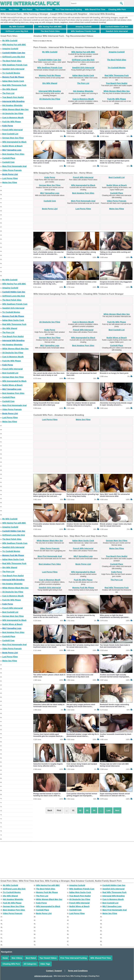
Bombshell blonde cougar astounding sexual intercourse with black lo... (114, 706)
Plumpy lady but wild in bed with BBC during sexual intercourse (114, 765)
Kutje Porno (8, 126)
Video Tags (45, 964)
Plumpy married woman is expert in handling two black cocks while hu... (47, 795)
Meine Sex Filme (10, 182)
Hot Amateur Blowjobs (12, 105)
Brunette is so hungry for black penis (114, 373)
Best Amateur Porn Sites (13, 154)
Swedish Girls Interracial (117, 31)
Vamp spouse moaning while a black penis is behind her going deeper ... (114, 132)
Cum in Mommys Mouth (13, 118)
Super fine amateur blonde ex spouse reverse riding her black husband (81, 404)
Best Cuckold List (10, 134)
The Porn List (8, 93)
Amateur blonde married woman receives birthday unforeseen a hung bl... (82, 525)
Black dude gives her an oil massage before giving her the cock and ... (47, 495)
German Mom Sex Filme (13, 138)
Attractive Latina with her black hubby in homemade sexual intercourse (49, 706)
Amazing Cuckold (83, 27)
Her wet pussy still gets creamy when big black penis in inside (49, 162)
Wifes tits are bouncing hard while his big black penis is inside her (49, 132)
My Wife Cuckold (17, 27)
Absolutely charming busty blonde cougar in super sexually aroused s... (116, 404)
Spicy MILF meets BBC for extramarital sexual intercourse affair (115, 495)
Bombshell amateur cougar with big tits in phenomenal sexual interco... (83, 735)
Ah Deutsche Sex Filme (13, 113)
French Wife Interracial (12, 130)
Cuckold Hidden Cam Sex (117, 27)
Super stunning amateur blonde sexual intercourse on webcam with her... (115, 795)
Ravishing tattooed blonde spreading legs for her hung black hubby (83, 495)
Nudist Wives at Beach (12, 146)
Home (3, 9)
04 (94, 810)
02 (80, 810)
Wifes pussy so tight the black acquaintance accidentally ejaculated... (115, 616)
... (101, 810)
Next (117, 810)
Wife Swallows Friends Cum (83, 31)
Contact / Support (54, 971)
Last (108, 810)
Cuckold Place (9, 158)
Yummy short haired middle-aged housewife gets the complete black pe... (48, 735)
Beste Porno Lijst (10, 174)
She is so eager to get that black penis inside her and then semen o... (115, 162)
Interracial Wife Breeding (13, 101)
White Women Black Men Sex (15, 109)
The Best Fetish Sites (50, 31)
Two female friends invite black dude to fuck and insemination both (115, 646)
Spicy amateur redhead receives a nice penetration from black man (81, 283)
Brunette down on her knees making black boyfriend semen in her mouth (50, 646)
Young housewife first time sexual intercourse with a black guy (46, 404)
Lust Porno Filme (10, 178)
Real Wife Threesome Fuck (14, 85)
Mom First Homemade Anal (14, 166)
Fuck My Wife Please (12, 122)
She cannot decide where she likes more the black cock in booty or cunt (49, 374)
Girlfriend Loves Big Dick (17, 31)
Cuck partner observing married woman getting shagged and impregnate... (82, 795)
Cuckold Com (8, 162)
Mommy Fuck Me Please (13, 77)
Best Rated (27, 9)
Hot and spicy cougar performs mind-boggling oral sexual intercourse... (81, 706)
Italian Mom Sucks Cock (13, 81)
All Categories (30, 964)
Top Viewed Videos (44, 9)
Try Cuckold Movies (11, 73)
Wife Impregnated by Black (14, 142)
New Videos (14, 9)
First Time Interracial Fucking (69, 9)
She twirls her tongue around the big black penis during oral (81, 616)
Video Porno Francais (12, 170)
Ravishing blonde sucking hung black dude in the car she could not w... (48, 616)
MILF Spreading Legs (12, 150)
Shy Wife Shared (10, 89)
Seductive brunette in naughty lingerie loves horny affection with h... (48, 765)
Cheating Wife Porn (117, 9)
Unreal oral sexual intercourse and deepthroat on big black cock (80, 676)
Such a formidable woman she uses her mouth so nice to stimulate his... (48, 253)
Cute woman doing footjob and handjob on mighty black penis (82, 765)
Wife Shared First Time (95, 9)
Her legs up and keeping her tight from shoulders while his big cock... (48, 283)
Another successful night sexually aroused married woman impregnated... (115, 676)
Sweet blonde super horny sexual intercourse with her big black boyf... (81, 132)
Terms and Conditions (78, 971)
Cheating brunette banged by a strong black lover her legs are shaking (81, 253)
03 (87, 810)
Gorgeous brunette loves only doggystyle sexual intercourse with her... (116, 283)
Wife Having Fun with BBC (50, 27)
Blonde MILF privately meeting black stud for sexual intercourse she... (83, 646)
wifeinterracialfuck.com (43, 976)
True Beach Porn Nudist (13, 97)
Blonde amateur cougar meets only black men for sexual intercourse (116, 525)
